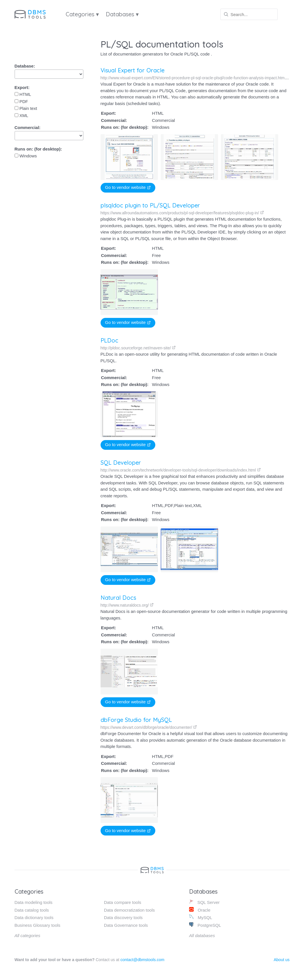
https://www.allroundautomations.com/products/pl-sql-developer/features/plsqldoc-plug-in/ (182, 213)
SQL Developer (121, 463)
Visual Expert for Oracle (133, 70)
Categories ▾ (82, 14)
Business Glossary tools (38, 925)
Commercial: (28, 127)
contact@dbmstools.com (142, 960)
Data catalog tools (32, 910)
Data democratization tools (130, 910)
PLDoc (109, 340)
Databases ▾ (122, 14)
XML (21, 115)
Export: (22, 87)
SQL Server (204, 902)
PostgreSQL (205, 925)
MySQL (201, 917)
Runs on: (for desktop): (38, 149)
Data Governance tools (126, 925)
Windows (26, 156)
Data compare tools (123, 902)
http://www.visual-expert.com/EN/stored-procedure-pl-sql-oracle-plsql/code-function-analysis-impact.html (196, 78)
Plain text (26, 108)
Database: (25, 66)
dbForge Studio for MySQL (135, 720)
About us (282, 960)
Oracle (200, 910)
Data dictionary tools (34, 917)
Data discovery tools (123, 917)
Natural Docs (118, 598)
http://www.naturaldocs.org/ (127, 605)
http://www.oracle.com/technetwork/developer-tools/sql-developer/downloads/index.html (181, 470)
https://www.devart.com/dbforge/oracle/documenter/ (147, 727)
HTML (23, 94)
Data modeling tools (34, 902)
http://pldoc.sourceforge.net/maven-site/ (138, 348)
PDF (21, 101)
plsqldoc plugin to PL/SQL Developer (150, 205)
